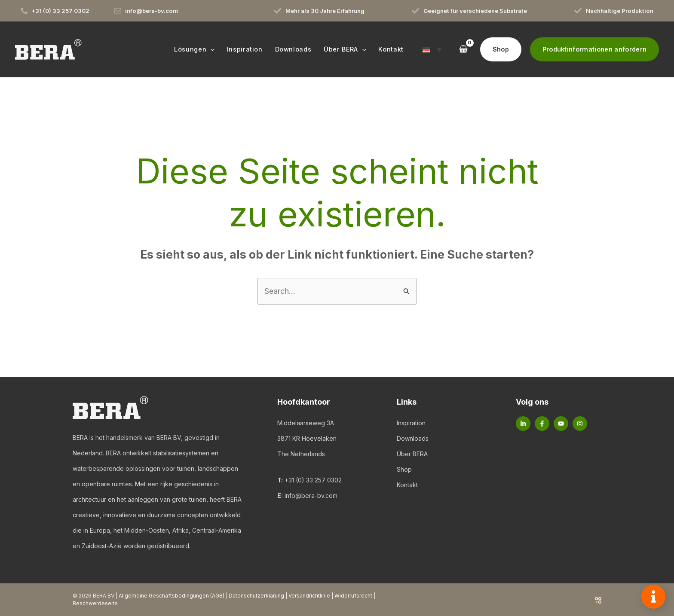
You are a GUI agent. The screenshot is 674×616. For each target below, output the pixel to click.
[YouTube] (561, 424)
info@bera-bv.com (311, 496)
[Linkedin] (523, 424)
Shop (404, 469)
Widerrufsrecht (353, 596)
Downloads (413, 438)
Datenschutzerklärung (256, 596)
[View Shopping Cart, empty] (463, 49)
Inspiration (411, 423)
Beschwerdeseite (95, 603)
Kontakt (407, 485)
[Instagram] (580, 424)
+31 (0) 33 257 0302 (313, 480)
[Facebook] (542, 424)
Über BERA (412, 454)
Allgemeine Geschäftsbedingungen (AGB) (172, 596)
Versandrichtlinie (309, 596)
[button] (210, 49)
